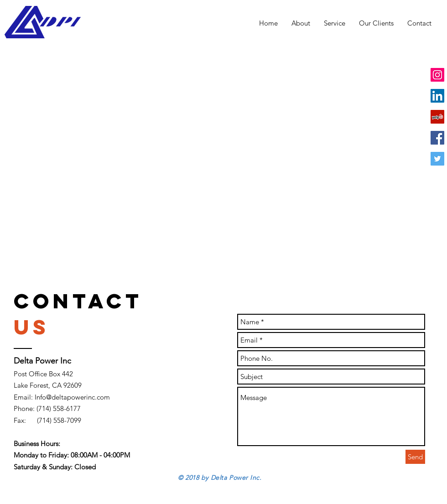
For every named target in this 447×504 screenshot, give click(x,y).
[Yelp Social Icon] (437, 117)
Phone (23, 408)
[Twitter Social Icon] (437, 159)
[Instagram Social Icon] (437, 75)
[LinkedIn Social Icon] (437, 96)
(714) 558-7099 (59, 420)
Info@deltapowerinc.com (72, 397)
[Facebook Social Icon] (437, 138)
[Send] (415, 457)
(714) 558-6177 (59, 408)
